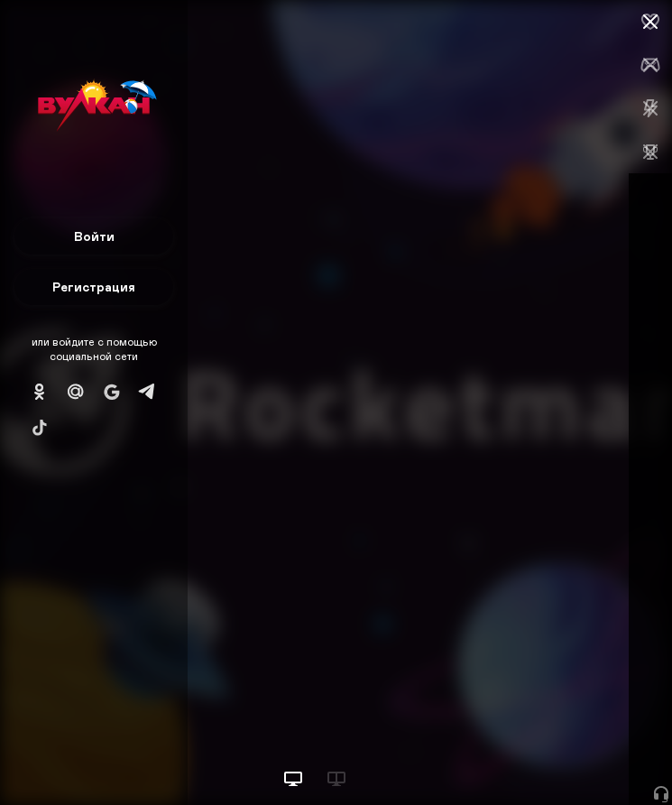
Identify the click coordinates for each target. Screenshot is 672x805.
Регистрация (94, 287)
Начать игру (535, 758)
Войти (94, 236)
